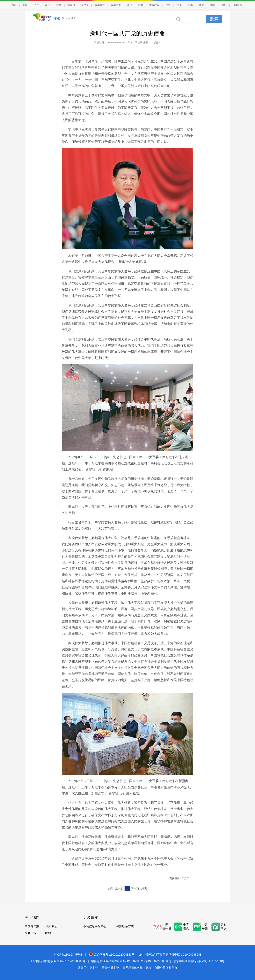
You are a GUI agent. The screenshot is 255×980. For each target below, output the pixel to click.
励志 (168, 5)
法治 (130, 5)
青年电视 (100, 5)
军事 (190, 5)
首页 (14, 5)
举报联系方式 (125, 926)
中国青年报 (32, 926)
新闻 (25, 5)
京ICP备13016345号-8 (68, 955)
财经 (59, 5)
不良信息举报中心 (95, 926)
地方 (213, 5)
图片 (36, 5)
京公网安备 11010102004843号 (112, 955)
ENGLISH (238, 5)
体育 (202, 5)
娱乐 (224, 5)
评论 (48, 5)
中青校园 (154, 5)
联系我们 (52, 926)
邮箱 (48, 933)
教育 (141, 5)
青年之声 (116, 5)
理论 (65, 18)
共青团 (71, 5)
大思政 (85, 5)
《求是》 (156, 42)
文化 (179, 5)
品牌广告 (30, 933)
